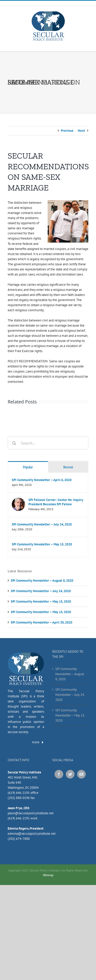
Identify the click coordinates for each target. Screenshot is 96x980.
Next (81, 131)
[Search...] (48, 443)
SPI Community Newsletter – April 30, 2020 (41, 622)
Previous (67, 131)
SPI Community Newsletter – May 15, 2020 (42, 544)
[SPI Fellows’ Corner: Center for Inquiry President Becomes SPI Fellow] (18, 500)
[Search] (14, 443)
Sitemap (48, 875)
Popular (28, 467)
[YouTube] (81, 774)
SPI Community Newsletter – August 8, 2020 (42, 581)
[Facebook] (59, 774)
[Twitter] (70, 774)
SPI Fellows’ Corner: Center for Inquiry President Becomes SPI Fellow (56, 502)
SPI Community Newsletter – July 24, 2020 (42, 524)
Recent (68, 467)
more (38, 742)
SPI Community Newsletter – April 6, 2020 (42, 480)
